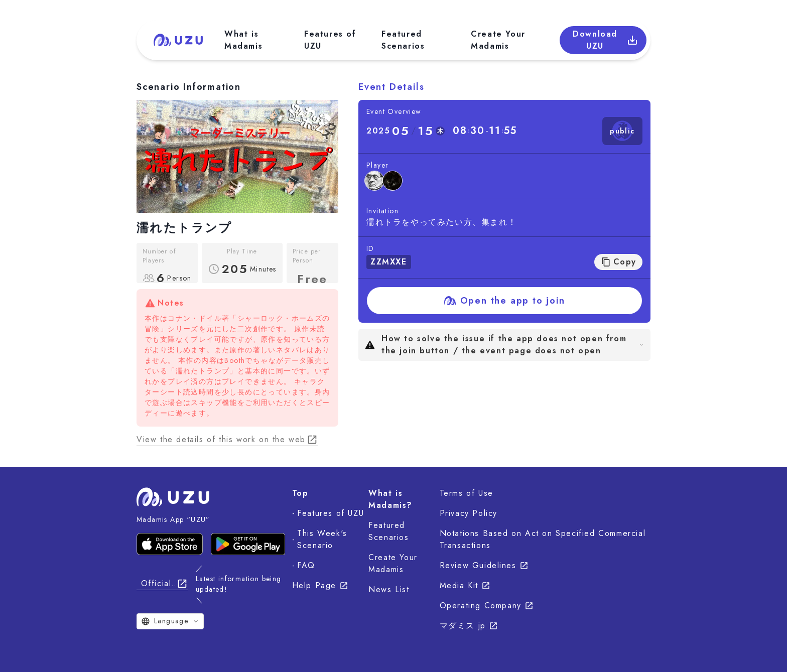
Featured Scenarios (403, 40)
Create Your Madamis (498, 40)
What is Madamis (243, 40)
